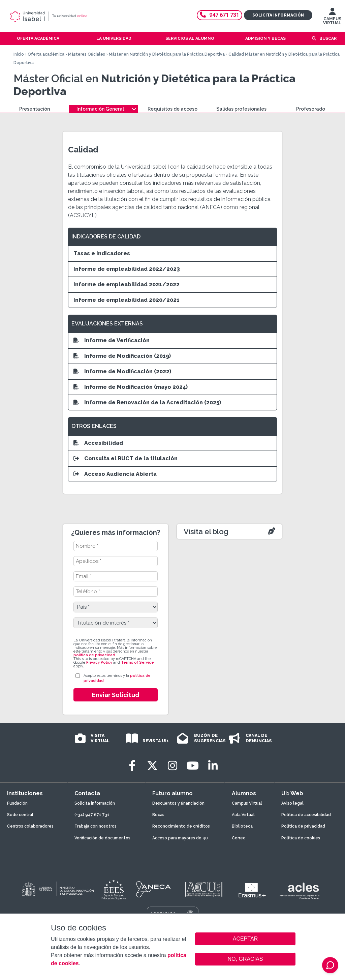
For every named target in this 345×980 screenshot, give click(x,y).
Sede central (20, 815)
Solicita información (278, 15)
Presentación (35, 109)
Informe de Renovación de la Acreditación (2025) (147, 402)
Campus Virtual (247, 803)
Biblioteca (242, 826)
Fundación (17, 803)
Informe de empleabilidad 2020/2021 (127, 300)
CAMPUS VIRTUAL (332, 18)
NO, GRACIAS (245, 959)
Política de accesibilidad (306, 815)
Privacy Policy (99, 662)
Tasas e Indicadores (102, 253)
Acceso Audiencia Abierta (115, 474)
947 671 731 (219, 15)
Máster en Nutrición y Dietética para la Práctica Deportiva (167, 54)
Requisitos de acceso (172, 109)
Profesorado (311, 109)
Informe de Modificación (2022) (122, 371)
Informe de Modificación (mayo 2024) (131, 387)
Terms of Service (137, 662)
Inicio (19, 54)
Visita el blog (206, 531)
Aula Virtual (243, 815)
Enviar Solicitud (116, 695)
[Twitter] (152, 766)
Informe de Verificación (112, 340)
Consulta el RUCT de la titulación (126, 458)
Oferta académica (46, 54)
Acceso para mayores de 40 (180, 838)
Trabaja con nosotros (96, 826)
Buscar (328, 38)
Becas (158, 815)
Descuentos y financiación (178, 803)
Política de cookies (301, 838)
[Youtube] (193, 766)
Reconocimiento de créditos (181, 826)
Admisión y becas (265, 38)
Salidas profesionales (241, 109)
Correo (239, 838)
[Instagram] (172, 766)
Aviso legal (292, 803)
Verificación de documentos (102, 838)
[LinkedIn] (213, 766)
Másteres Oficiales (87, 54)
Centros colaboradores (30, 826)
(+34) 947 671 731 (92, 815)
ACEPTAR (245, 939)
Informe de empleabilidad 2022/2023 (127, 269)
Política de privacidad (303, 826)
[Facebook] (132, 766)
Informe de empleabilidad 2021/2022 (127, 284)
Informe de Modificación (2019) (122, 356)
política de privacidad (94, 655)
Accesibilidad (98, 443)
